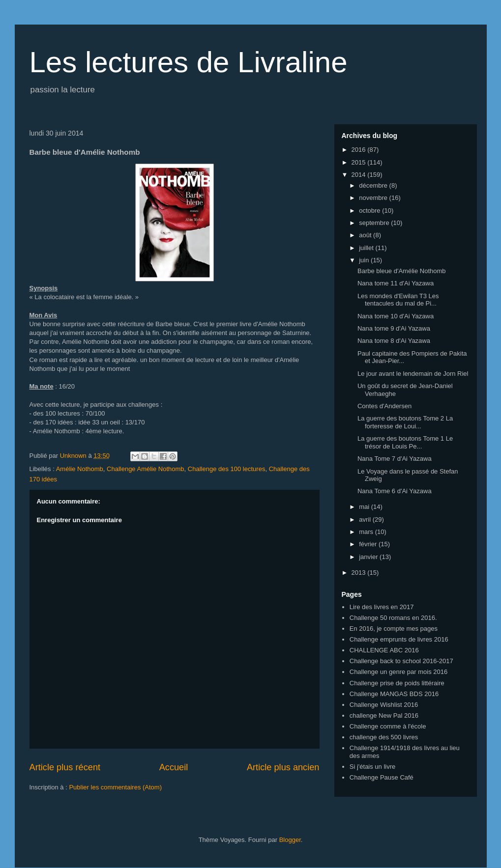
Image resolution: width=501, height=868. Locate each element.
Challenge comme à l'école (388, 726)
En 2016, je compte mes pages (394, 629)
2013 (360, 573)
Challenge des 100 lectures (227, 469)
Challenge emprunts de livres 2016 (399, 639)
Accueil (174, 767)
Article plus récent (65, 767)
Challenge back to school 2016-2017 (401, 661)
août (366, 235)
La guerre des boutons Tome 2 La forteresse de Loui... (405, 422)
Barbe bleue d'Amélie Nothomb (402, 271)
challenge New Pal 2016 (384, 715)
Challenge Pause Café (382, 777)
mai (365, 507)
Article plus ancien (283, 767)
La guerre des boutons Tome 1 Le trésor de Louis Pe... (405, 442)
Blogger (290, 840)
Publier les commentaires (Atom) (115, 787)
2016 (360, 150)
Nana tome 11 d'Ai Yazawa (396, 283)
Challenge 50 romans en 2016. (393, 618)
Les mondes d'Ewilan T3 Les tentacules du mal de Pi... (398, 300)
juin (365, 260)
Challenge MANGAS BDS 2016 (394, 694)
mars (367, 532)
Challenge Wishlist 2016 (384, 705)
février (369, 544)
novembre (374, 198)
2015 (360, 162)
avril (366, 519)
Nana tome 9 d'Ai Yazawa (394, 328)
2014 (360, 175)
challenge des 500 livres (384, 737)
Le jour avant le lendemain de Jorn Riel (413, 374)
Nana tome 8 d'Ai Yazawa (394, 341)
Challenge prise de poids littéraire (397, 683)
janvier (369, 557)
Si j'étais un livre (373, 767)
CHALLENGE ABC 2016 (384, 650)
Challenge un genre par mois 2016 (398, 672)
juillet (367, 248)
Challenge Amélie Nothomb (146, 469)
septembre (375, 223)
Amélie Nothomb (80, 469)
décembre (374, 185)
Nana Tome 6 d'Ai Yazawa (395, 491)
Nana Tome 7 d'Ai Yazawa (395, 459)
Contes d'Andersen (384, 406)
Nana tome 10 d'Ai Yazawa (396, 316)
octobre (370, 210)
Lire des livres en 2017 (382, 607)
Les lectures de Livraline (189, 62)
